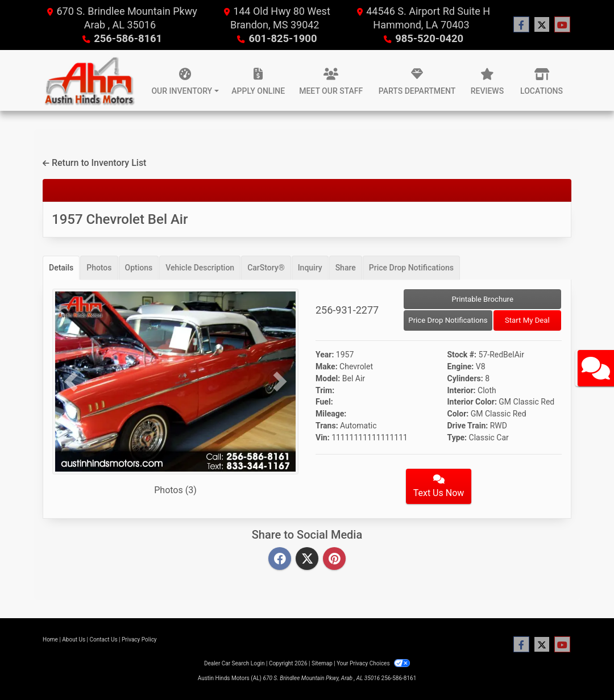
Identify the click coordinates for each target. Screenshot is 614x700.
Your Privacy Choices (373, 663)
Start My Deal (527, 320)
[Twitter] (307, 559)
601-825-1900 (283, 38)
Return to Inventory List (94, 163)
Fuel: (324, 402)
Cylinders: (465, 378)
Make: (327, 366)
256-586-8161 (128, 38)
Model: (328, 378)
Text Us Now (439, 486)
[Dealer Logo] (89, 80)
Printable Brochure (482, 299)
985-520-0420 (429, 38)
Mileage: (331, 414)
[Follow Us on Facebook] (521, 25)
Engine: (461, 366)
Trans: (327, 426)
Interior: (462, 390)
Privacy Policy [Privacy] (139, 639)
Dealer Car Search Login (235, 663)
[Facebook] (280, 559)
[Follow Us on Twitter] (542, 25)
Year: (325, 355)
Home (50, 639)
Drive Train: (468, 426)
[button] (71, 382)
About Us (74, 639)
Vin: (323, 438)
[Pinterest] (334, 559)
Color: (458, 414)
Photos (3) (175, 490)
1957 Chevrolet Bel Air (120, 219)
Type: (457, 438)
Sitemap (322, 663)
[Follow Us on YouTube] (562, 25)
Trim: (325, 390)
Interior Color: (472, 402)
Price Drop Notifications (448, 320)
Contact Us (104, 639)
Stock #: (462, 355)
